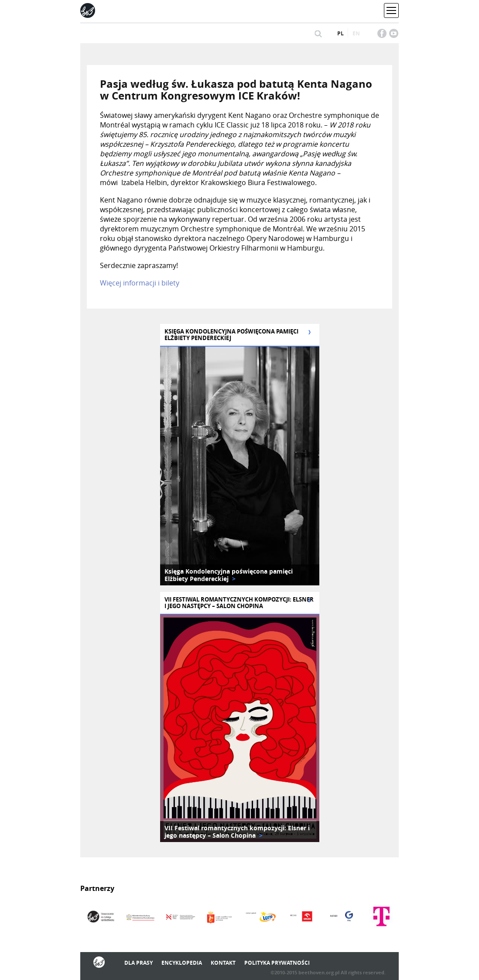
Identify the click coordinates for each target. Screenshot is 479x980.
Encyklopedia (182, 963)
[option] (240, 466)
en (356, 33)
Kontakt (223, 963)
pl (340, 33)
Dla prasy (139, 963)
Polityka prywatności (277, 963)
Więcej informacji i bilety (140, 283)
